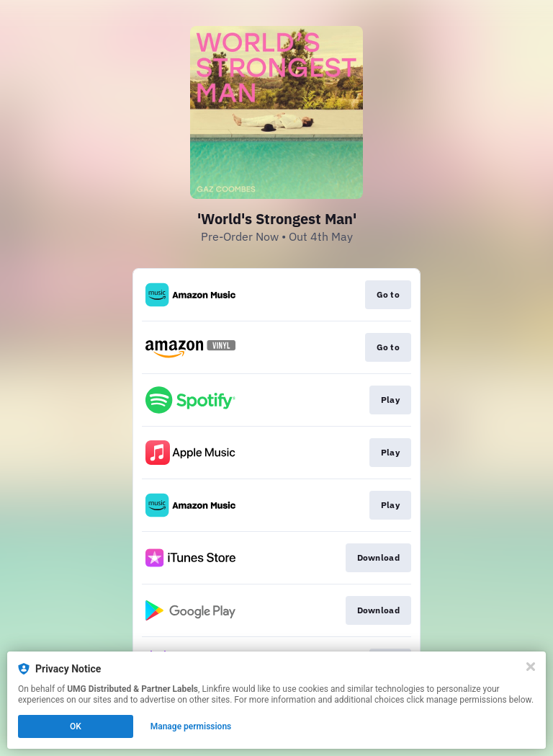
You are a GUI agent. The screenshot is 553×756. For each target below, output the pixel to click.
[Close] (531, 667)
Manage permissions (191, 726)
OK (76, 726)
